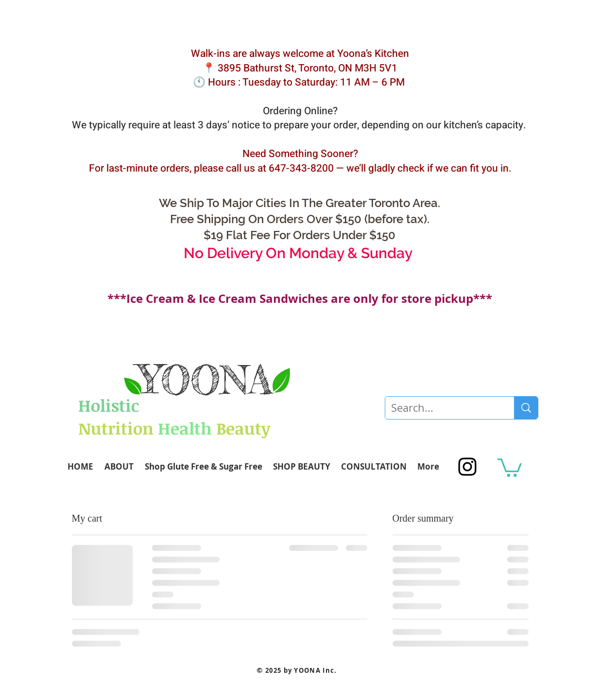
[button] (510, 467)
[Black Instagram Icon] (467, 467)
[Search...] (442, 408)
